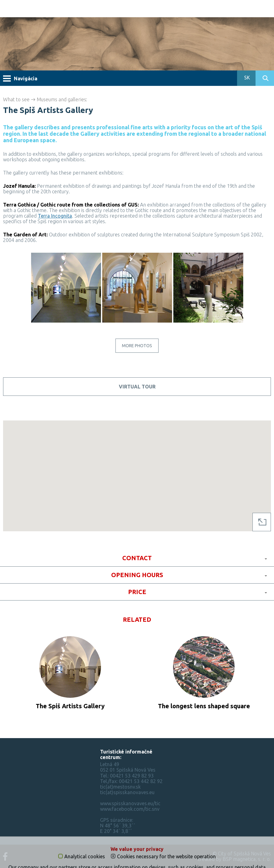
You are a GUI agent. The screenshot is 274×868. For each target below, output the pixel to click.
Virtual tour (137, 387)
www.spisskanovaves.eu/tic (130, 803)
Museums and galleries (61, 99)
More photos (137, 346)
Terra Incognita (55, 216)
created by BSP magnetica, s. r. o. (234, 859)
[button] (137, 470)
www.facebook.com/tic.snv (130, 809)
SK (246, 78)
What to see (16, 99)
